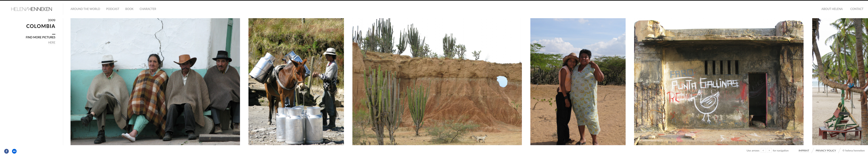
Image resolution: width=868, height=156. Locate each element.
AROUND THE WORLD (85, 9)
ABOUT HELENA (832, 9)
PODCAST (113, 9)
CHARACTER (148, 9)
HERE (52, 42)
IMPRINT (804, 150)
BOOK (130, 9)
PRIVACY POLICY (826, 150)
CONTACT (857, 9)
